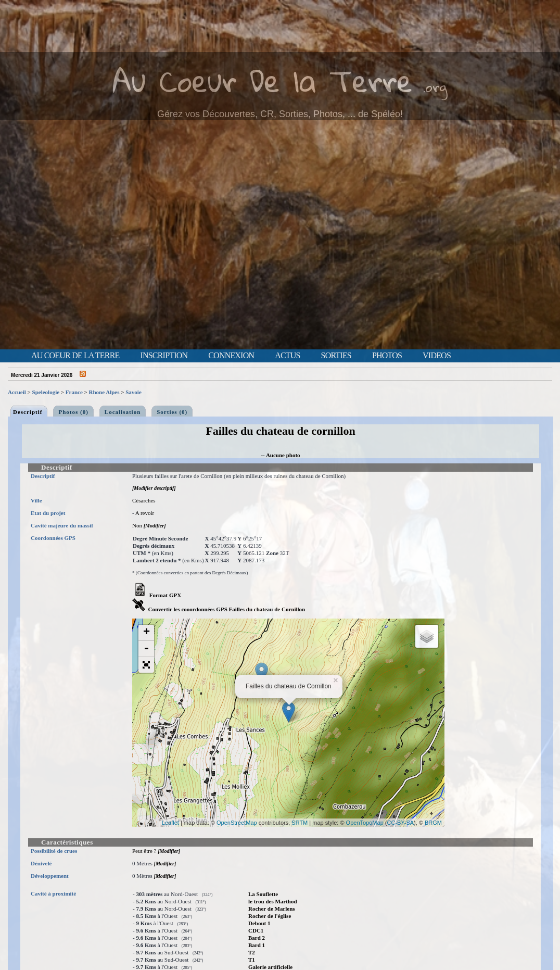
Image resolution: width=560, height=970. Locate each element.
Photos (387, 356)
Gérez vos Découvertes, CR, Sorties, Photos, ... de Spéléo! (280, 114)
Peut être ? (144, 851)
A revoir (145, 513)
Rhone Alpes (104, 392)
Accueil (17, 392)
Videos (437, 356)
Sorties (336, 356)
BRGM (433, 823)
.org (435, 87)
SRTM (300, 823)
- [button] (146, 649)
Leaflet (170, 823)
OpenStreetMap (237, 823)
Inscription (164, 356)
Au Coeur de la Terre (75, 356)
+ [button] (147, 633)
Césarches (144, 500)
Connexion (231, 356)
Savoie (133, 392)
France (74, 392)
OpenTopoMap (365, 823)
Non (137, 525)
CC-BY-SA (401, 823)
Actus (287, 356)
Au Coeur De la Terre (263, 80)
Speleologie (46, 392)
